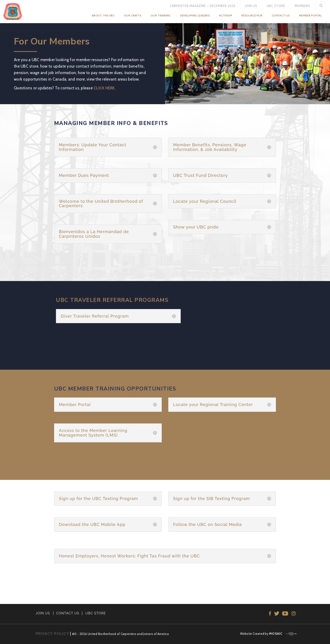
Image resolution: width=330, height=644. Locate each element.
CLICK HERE (104, 88)
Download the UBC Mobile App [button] (92, 525)
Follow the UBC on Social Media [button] (208, 525)
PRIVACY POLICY (52, 634)
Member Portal (310, 15)
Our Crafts (133, 15)
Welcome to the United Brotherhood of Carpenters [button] (101, 204)
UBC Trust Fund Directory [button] (200, 175)
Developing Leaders (195, 15)
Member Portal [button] (75, 405)
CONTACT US (68, 613)
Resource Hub (252, 15)
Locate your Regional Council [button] (205, 201)
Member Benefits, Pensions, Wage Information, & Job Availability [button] (210, 147)
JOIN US (43, 613)
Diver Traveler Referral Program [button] (95, 316)
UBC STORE (96, 613)
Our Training (161, 15)
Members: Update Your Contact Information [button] (93, 147)
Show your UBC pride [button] (196, 227)
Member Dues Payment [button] (84, 175)
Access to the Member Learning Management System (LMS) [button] (93, 433)
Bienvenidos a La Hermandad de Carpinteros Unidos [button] (94, 234)
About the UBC (103, 15)
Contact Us (281, 15)
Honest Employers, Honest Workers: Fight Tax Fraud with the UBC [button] (129, 556)
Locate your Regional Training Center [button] (213, 405)
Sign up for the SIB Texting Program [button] (212, 499)
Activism (226, 15)
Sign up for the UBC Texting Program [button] (99, 499)
